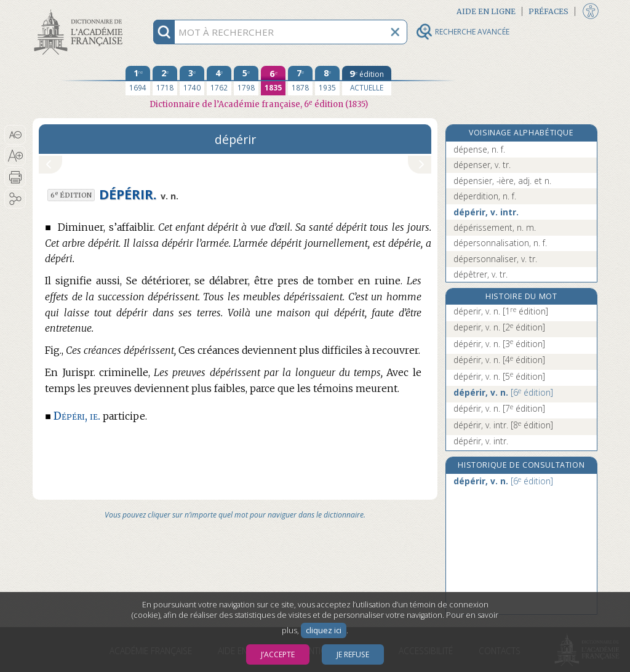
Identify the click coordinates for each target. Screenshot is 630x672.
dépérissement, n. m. (495, 227)
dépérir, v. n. (499, 344)
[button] (15, 135)
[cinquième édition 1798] (246, 81)
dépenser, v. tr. (482, 165)
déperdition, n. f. (485, 196)
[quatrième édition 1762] (219, 81)
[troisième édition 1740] (192, 81)
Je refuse (353, 654)
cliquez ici (324, 630)
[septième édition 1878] (300, 81)
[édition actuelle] (367, 81)
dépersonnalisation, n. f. (500, 243)
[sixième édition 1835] (273, 81)
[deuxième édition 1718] (165, 81)
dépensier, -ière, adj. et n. (502, 181)
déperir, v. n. (501, 311)
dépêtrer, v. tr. (480, 274)
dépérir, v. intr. (486, 212)
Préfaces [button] (548, 11)
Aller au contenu (81, 11)
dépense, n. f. (479, 149)
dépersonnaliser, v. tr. (495, 259)
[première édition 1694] (138, 81)
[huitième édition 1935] (327, 81)
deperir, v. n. (499, 327)
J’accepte (278, 654)
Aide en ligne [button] (486, 11)
